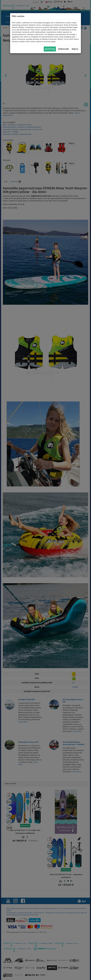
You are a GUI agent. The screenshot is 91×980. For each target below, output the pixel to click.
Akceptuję (50, 49)
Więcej (75, 49)
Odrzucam (63, 49)
